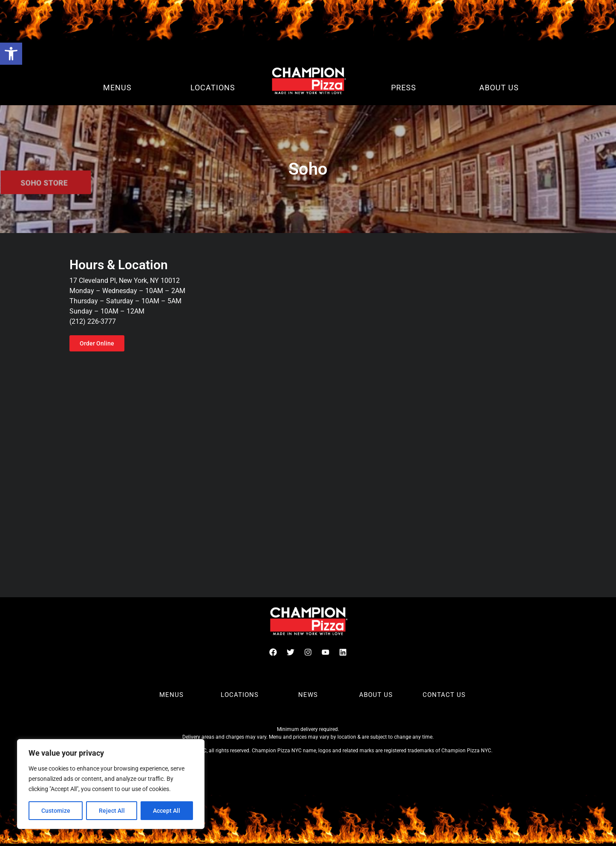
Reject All (112, 811)
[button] (11, 54)
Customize (56, 811)
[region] (111, 784)
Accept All (167, 811)
